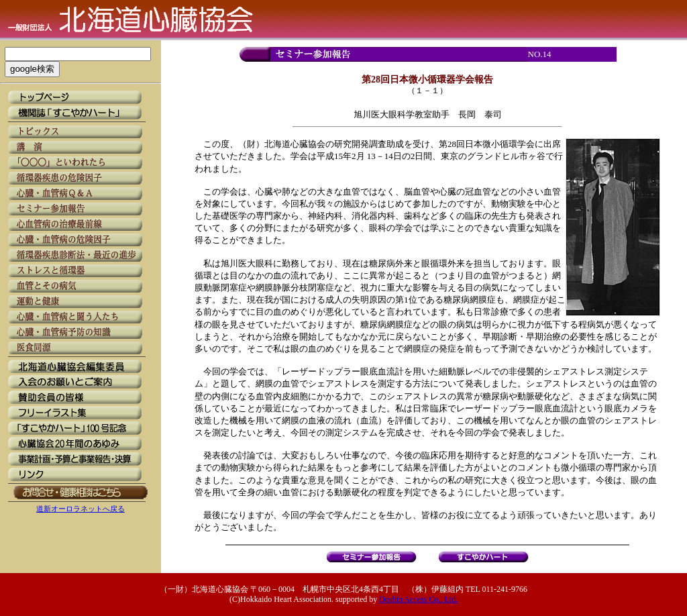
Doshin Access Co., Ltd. (418, 599)
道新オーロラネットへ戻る (81, 509)
